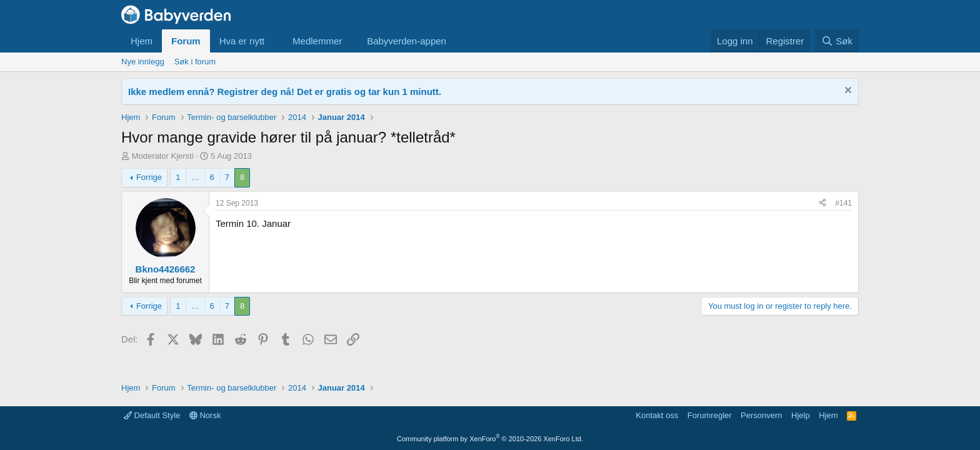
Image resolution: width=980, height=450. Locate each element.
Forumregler (710, 415)
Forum (186, 41)
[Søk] (837, 41)
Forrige (149, 177)
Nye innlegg (143, 62)
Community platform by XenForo (490, 439)
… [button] (195, 177)
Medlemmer (317, 41)
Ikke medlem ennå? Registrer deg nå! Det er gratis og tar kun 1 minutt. (285, 92)
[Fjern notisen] (847, 92)
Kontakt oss (657, 415)
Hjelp (801, 415)
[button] (274, 41)
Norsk (205, 415)
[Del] (822, 203)
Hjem (142, 41)
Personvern (761, 415)
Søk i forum (195, 62)
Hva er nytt (242, 41)
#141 (843, 203)
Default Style (152, 415)
